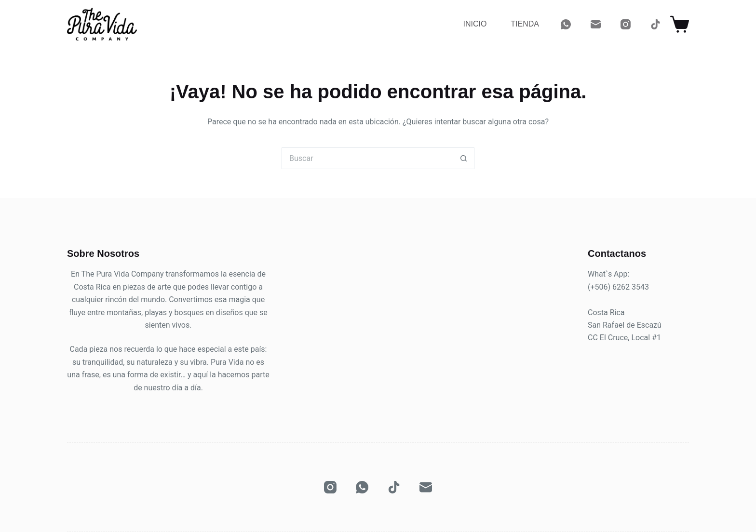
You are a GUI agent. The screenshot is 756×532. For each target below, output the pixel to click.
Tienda (525, 24)
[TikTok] (655, 24)
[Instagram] (626, 24)
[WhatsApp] (566, 24)
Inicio (475, 24)
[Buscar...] (367, 158)
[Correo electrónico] (596, 24)
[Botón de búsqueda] (464, 158)
